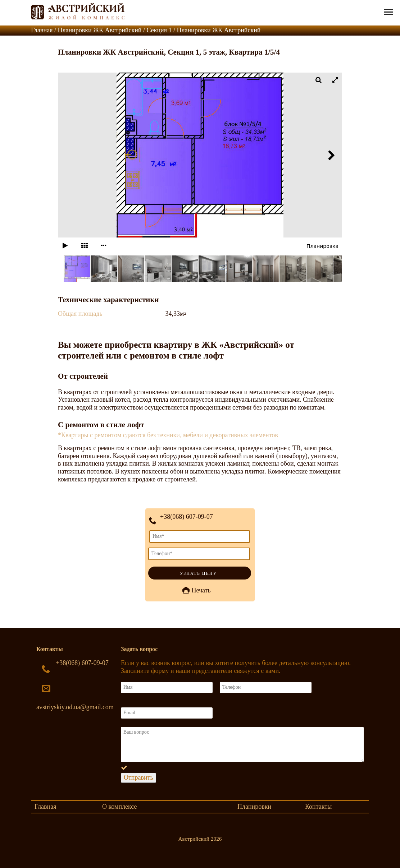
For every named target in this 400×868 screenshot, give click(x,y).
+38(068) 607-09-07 (187, 517)
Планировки (254, 807)
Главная (45, 807)
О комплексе (119, 807)
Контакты (318, 807)
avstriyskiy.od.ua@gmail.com (75, 707)
